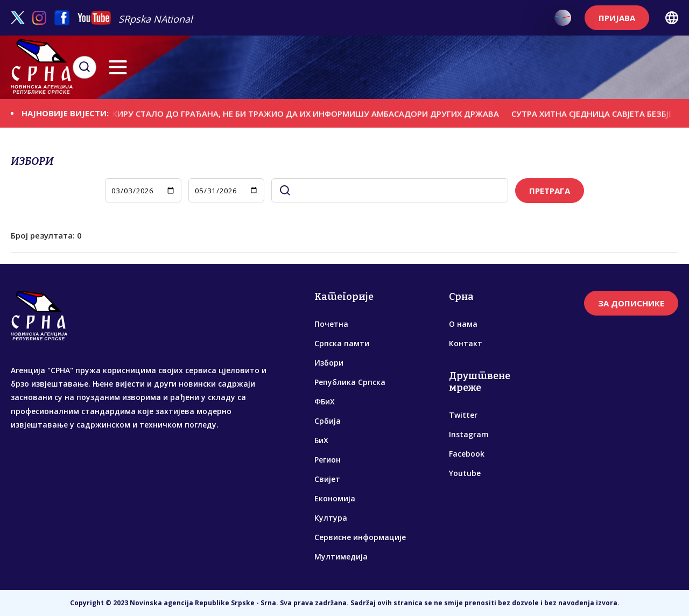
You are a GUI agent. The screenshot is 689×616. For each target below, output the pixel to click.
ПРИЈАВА (617, 18)
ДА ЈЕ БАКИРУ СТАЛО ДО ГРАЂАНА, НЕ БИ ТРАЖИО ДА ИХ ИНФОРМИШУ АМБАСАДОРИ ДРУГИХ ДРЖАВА (300, 113)
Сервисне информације (360, 537)
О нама (463, 324)
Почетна (331, 324)
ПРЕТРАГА (550, 191)
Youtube (465, 473)
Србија (328, 421)
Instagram (469, 434)
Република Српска (350, 382)
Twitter (463, 415)
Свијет (327, 479)
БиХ (321, 440)
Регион (328, 460)
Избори (329, 363)
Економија (335, 498)
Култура (331, 518)
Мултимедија (341, 556)
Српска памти (342, 343)
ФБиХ (325, 401)
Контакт (466, 343)
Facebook (467, 454)
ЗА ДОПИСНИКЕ (631, 303)
